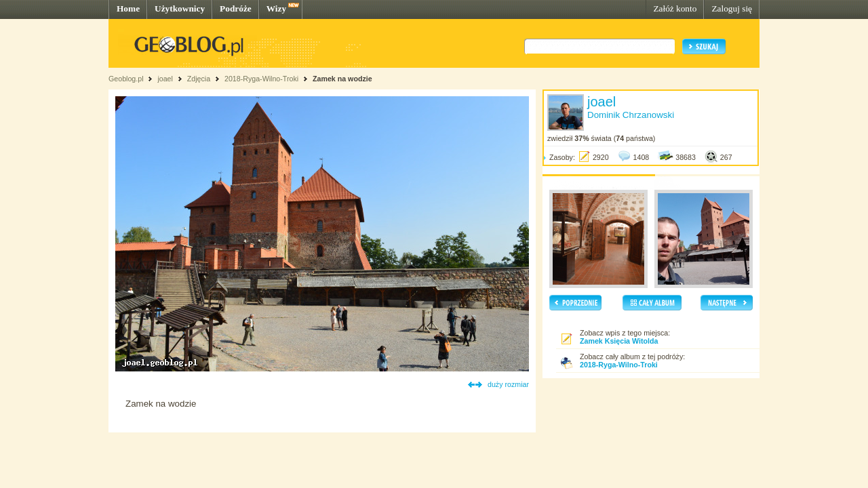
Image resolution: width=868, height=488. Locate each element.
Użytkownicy (180, 8)
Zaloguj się (732, 8)
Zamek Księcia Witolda (619, 341)
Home (128, 8)
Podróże (236, 8)
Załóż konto (675, 8)
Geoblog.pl (126, 79)
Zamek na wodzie (342, 79)
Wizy (276, 8)
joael (165, 79)
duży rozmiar (508, 384)
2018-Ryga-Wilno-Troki (261, 79)
